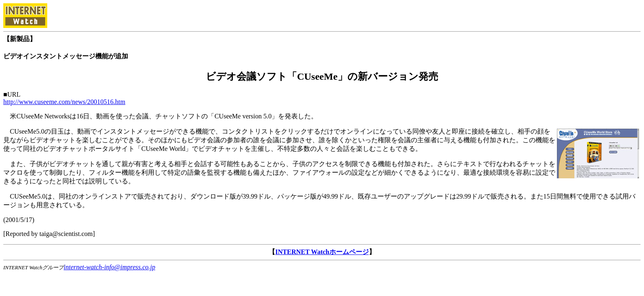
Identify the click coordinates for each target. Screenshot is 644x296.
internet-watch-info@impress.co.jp (109, 267)
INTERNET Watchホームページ (322, 252)
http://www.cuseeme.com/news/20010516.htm (64, 102)
